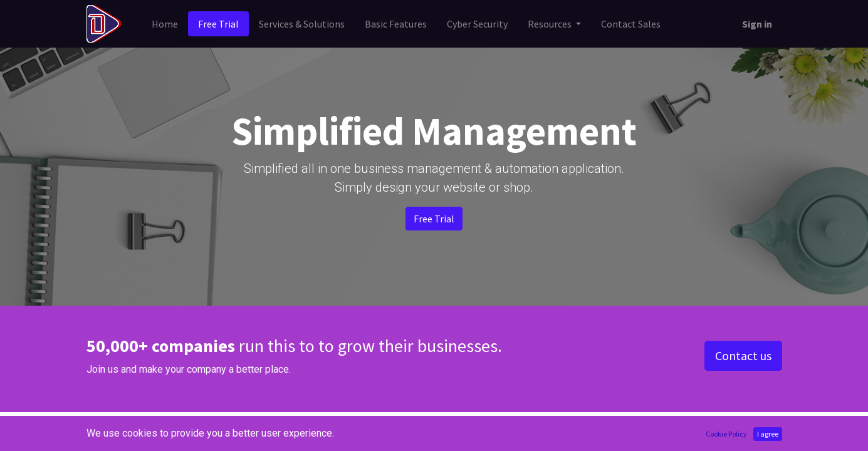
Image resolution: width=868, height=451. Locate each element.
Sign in (757, 24)
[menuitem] (165, 24)
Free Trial (434, 219)
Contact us (743, 355)
